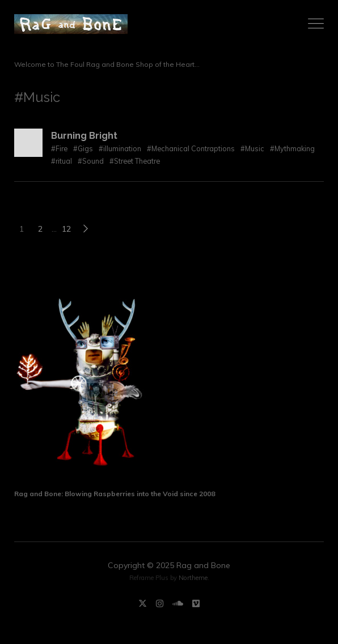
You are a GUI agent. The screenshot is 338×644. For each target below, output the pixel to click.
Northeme (193, 578)
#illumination (120, 148)
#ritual (62, 161)
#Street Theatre (135, 161)
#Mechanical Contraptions (191, 148)
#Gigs (83, 148)
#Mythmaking (292, 148)
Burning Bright (84, 136)
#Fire (59, 148)
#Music (252, 148)
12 (66, 229)
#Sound (91, 161)
